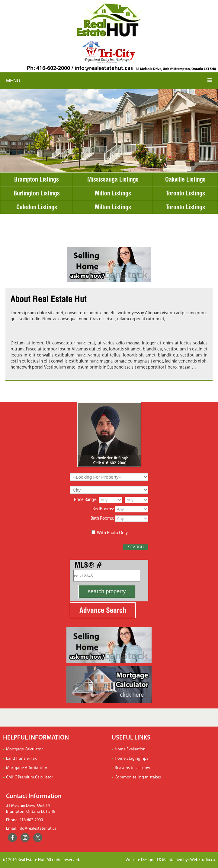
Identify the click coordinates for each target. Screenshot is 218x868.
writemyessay (131, 313)
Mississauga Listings (113, 179)
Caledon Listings (37, 207)
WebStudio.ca (203, 860)
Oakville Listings (185, 179)
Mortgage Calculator (24, 749)
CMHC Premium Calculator (30, 777)
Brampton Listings (37, 179)
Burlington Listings (37, 193)
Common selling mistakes (138, 777)
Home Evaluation (130, 749)
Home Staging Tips (131, 759)
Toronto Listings (185, 193)
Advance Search (103, 610)
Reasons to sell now (132, 768)
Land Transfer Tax (21, 759)
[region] (109, 131)
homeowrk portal (27, 367)
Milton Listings (113, 193)
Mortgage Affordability (27, 768)
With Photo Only (112, 533)
